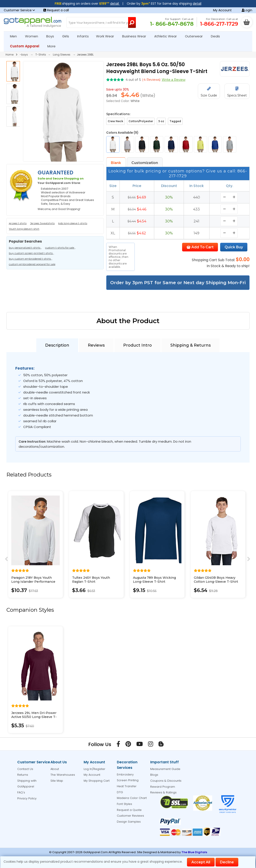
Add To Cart (200, 247)
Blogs (154, 775)
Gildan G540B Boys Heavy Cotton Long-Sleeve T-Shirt (216, 580)
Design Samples (129, 822)
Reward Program (163, 787)
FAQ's (21, 792)
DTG (120, 792)
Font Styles (124, 804)
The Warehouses (63, 775)
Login (247, 10)
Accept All (201, 862)
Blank (116, 163)
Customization (145, 163)
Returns (23, 775)
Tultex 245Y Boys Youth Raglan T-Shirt (91, 580)
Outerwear (196, 36)
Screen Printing (128, 780)
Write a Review (174, 80)
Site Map (57, 781)
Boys (52, 36)
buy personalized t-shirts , (25, 248)
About (55, 769)
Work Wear (107, 36)
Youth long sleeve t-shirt (24, 229)
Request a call (56, 10)
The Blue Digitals (194, 852)
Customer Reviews (130, 816)
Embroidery (125, 774)
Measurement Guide (165, 769)
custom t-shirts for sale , (60, 248)
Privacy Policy (27, 798)
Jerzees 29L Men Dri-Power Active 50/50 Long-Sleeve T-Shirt (34, 717)
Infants (84, 36)
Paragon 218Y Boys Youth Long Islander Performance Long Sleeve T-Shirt (33, 582)
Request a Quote (129, 810)
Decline (227, 862)
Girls (67, 36)
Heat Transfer (127, 786)
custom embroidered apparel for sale (32, 264)
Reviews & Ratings (163, 792)
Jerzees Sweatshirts (42, 223)
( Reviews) (151, 80)
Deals (215, 36)
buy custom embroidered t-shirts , (31, 259)
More (53, 46)
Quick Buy (234, 247)
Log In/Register (94, 769)
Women (33, 36)
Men (15, 36)
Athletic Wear (167, 36)
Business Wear (136, 36)
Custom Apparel (26, 46)
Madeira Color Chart (132, 798)
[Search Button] (132, 22)
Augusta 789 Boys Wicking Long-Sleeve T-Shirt (154, 580)
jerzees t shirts (18, 223)
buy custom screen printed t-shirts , (31, 253)
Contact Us (25, 769)
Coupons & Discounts (166, 781)
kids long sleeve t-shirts (73, 223)
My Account (222, 10)
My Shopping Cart (97, 781)
